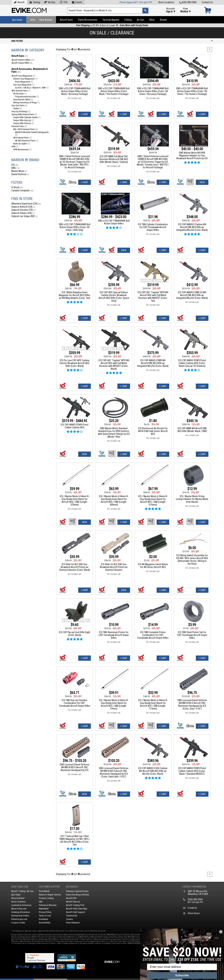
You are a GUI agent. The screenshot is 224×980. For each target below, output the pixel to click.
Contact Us (207, 2)
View (185, 10)
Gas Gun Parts (20, 105)
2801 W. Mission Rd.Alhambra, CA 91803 (198, 893)
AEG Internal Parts (21, 91)
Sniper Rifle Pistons (24, 123)
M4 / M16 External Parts (26, 129)
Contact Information (194, 887)
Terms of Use (45, 916)
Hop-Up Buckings (21, 111)
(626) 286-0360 (188, 2)
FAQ (41, 902)
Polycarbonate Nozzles (27, 97)
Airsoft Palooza (73, 902)
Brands (163, 20)
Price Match (44, 891)
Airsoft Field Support (76, 912)
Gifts (33, 20)
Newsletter (44, 909)
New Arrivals (46, 20)
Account (171, 10)
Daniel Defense (20, 174)
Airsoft (19, 2)
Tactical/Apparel (111, 20)
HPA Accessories (22, 149)
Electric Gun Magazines (25, 79)
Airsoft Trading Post (75, 905)
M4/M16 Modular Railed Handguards (32, 133)
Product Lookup (46, 898)
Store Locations (166, 2)
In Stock (17, 187)
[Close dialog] (221, 932)
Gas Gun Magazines (24, 85)
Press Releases (73, 923)
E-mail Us (192, 908)
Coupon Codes (18, 923)
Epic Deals (17, 20)
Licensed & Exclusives (21, 905)
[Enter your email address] (182, 967)
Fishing (34, 2)
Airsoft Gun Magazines (23, 76)
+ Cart (84, 114)
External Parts (19, 126)
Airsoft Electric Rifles (23, 60)
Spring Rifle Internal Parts (24, 114)
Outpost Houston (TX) (24, 210)
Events (77, 2)
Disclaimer (43, 919)
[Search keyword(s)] (108, 10)
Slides (18, 108)
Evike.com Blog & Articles (78, 895)
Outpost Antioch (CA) (23, 207)
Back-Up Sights (22, 144)
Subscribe (182, 975)
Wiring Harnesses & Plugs (27, 102)
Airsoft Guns (66, 20)
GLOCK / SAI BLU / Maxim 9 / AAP (32, 88)
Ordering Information (21, 912)
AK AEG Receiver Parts (27, 141)
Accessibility (45, 923)
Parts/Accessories (88, 20)
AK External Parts (22, 138)
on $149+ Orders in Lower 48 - (112, 25)
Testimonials (72, 916)
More (152, 20)
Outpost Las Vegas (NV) (24, 216)
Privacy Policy (45, 912)
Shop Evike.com (20, 887)
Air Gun (50, 2)
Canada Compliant (22, 190)
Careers (69, 919)
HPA (15, 147)
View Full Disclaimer (135, 943)
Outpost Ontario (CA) (23, 213)
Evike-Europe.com (19, 919)
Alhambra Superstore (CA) (26, 204)
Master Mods (19, 171)
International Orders (20, 916)
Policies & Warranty (48, 905)
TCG (64, 2)
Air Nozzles (20, 94)
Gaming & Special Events (77, 891)
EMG (15, 168)
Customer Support (49, 887)
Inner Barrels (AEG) (23, 100)
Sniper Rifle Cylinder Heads (27, 117)
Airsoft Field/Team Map (77, 909)
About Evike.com (19, 909)
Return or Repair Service (50, 895)
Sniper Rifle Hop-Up (24, 120)
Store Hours (194, 913)
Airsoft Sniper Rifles (22, 63)
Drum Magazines (24, 82)
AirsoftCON (71, 898)
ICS (15, 165)
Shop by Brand (18, 898)
